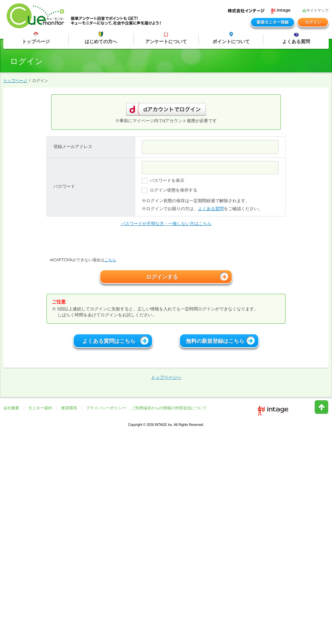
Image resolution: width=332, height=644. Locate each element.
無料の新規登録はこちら (220, 340)
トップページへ (166, 377)
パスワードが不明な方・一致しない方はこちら (166, 224)
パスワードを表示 (163, 181)
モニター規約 (40, 408)
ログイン (313, 22)
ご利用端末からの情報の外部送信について (169, 408)
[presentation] (97, 244)
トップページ (15, 81)
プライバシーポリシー (106, 408)
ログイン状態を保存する (169, 190)
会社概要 (11, 408)
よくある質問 (211, 209)
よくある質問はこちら (116, 340)
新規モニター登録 (273, 22)
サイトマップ (315, 10)
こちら (110, 260)
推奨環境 (69, 408)
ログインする (187, 276)
